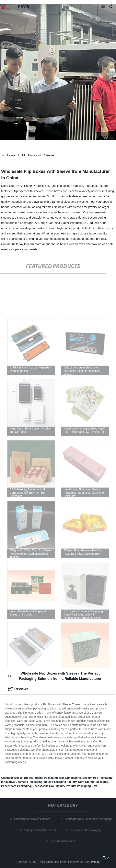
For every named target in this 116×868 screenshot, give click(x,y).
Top (106, 858)
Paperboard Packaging (16, 786)
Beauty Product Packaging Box (76, 786)
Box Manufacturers (64, 841)
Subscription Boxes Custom (33, 819)
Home (11, 155)
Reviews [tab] (18, 689)
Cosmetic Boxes (12, 778)
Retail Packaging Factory (60, 782)
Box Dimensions (70, 778)
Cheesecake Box (43, 786)
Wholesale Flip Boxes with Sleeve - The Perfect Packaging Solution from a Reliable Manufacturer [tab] (55, 676)
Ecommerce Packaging (97, 778)
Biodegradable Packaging (41, 778)
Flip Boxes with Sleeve (38, 155)
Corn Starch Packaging (93, 782)
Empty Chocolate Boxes (41, 830)
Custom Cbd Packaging (87, 830)
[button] (103, 7)
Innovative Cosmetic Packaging (22, 782)
